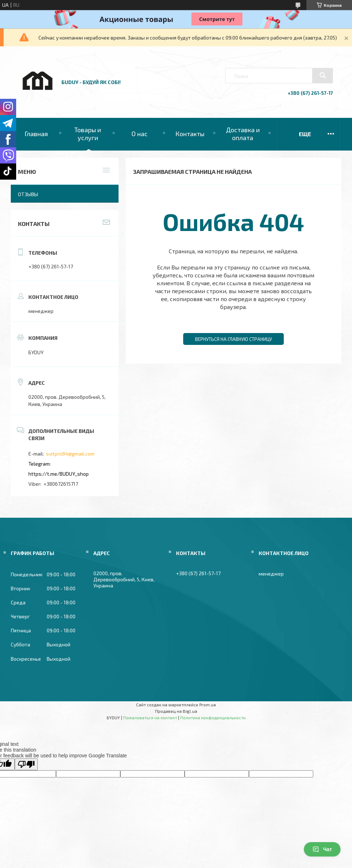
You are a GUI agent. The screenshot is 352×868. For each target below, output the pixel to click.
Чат (322, 849)
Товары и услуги (88, 134)
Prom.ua (208, 705)
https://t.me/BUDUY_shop (59, 474)
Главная (36, 134)
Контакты (190, 134)
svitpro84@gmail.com (70, 454)
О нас (140, 134)
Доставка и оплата (243, 134)
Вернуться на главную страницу (233, 339)
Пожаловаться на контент (150, 717)
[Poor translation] (26, 764)
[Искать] (323, 75)
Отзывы (28, 194)
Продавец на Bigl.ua (176, 711)
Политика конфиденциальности (213, 717)
